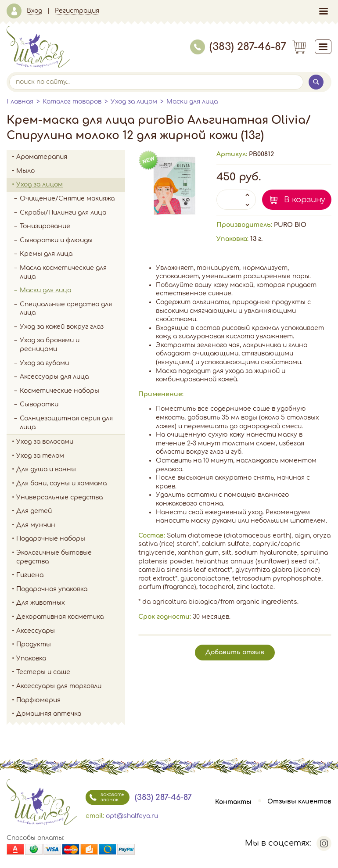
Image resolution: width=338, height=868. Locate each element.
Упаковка (71, 659)
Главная (20, 102)
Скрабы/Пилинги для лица (63, 213)
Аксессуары (71, 631)
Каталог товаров (72, 102)
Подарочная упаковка (52, 589)
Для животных (41, 603)
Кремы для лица (46, 254)
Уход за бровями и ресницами (50, 345)
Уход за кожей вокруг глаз (62, 327)
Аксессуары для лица (54, 377)
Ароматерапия (71, 157)
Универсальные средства (71, 498)
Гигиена (71, 575)
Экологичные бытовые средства (71, 557)
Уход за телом (71, 456)
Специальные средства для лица (66, 309)
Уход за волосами (71, 442)
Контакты (233, 802)
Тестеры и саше (43, 672)
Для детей (71, 511)
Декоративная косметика (71, 617)
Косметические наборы (59, 391)
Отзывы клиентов (299, 802)
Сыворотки (39, 404)
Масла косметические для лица (63, 272)
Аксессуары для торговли (59, 686)
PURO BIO (290, 225)
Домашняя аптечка (71, 714)
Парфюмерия (38, 700)
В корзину (305, 200)
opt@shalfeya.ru (132, 816)
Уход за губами (44, 363)
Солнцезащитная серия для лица (66, 423)
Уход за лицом (134, 102)
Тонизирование (72, 226)
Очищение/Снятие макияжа (72, 199)
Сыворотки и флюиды (56, 240)
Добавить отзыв (235, 652)
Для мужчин (71, 525)
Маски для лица (192, 102)
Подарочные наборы (71, 539)
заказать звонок (105, 797)
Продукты (71, 645)
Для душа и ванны (71, 470)
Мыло (71, 171)
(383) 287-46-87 (238, 47)
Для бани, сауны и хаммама (61, 483)
